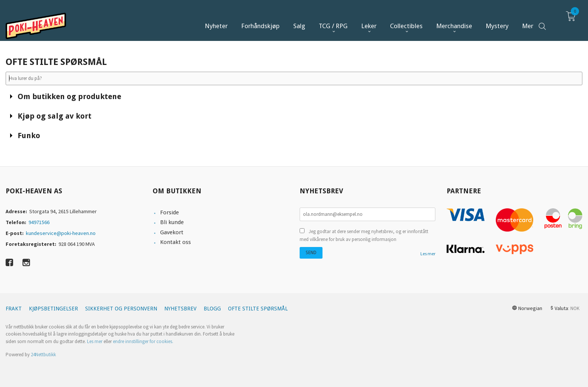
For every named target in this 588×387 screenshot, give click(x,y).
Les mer (428, 254)
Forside (169, 212)
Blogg (212, 309)
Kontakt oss (175, 242)
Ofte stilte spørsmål (258, 309)
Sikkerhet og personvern (121, 309)
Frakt (14, 309)
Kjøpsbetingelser (53, 309)
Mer (528, 19)
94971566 (39, 222)
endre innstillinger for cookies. (143, 341)
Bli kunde (172, 222)
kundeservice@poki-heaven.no (61, 233)
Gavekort (172, 232)
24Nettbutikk (43, 355)
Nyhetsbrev (180, 309)
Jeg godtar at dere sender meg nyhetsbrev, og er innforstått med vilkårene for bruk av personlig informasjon (364, 236)
